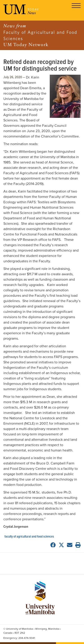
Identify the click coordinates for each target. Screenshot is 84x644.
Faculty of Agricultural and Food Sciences (29, 537)
